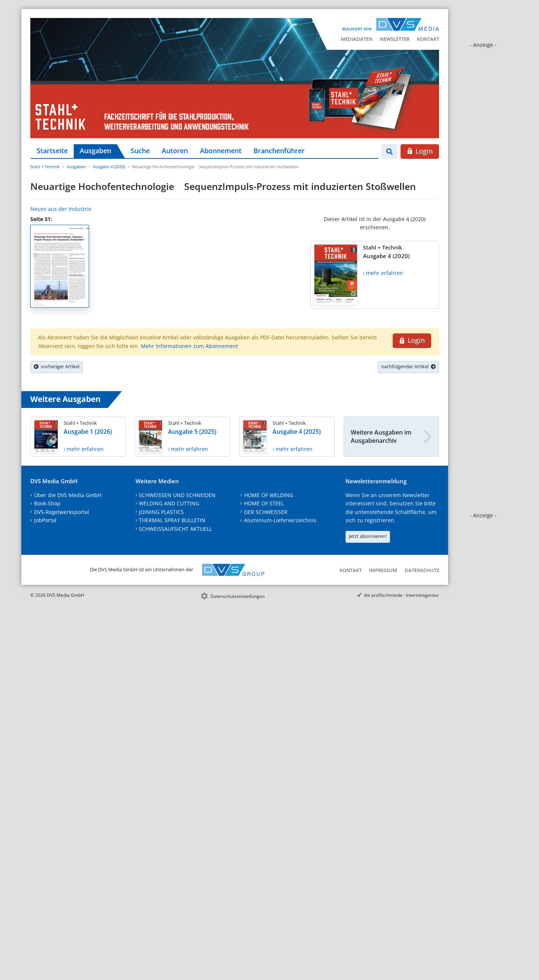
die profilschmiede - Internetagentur (401, 595)
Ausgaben (95, 151)
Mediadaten (357, 39)
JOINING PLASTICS (161, 512)
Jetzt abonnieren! (368, 536)
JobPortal (45, 520)
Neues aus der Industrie (61, 209)
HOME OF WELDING (269, 495)
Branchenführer (279, 151)
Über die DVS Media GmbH (68, 495)
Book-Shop (47, 503)
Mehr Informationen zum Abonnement (189, 346)
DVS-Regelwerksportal (62, 512)
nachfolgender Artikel (408, 366)
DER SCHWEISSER (266, 512)
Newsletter (395, 39)
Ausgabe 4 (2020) (109, 167)
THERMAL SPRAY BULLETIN (172, 520)
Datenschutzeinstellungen (237, 596)
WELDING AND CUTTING (169, 503)
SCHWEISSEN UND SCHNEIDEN (177, 495)
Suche (140, 151)
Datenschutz (422, 570)
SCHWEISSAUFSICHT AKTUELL (175, 529)
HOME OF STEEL (264, 503)
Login (420, 151)
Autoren (175, 151)
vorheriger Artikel (57, 366)
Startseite (52, 151)
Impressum (383, 570)
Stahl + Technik (45, 167)
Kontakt (428, 39)
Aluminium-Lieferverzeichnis (280, 520)
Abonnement (221, 151)
